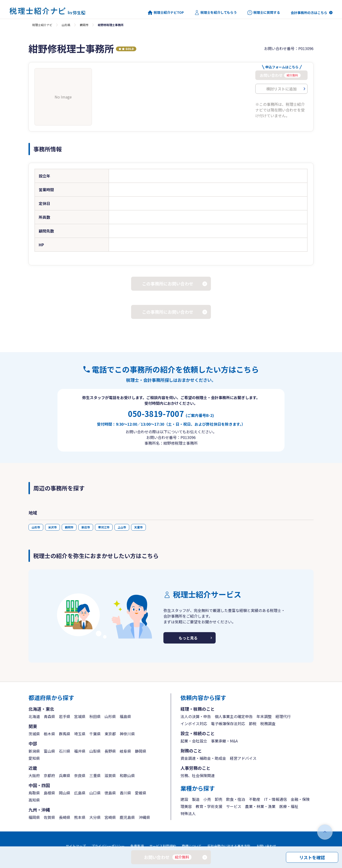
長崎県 (65, 817)
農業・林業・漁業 (260, 806)
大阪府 (34, 775)
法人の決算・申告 (196, 716)
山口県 (95, 793)
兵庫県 (65, 775)
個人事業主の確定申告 (234, 716)
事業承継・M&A (224, 741)
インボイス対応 (194, 723)
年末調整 (264, 716)
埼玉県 (80, 734)
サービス (234, 806)
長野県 (110, 751)
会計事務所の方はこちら (309, 13)
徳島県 (110, 793)
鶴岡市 (84, 25)
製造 (196, 799)
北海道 (34, 716)
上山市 (122, 527)
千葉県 (95, 734)
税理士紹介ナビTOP (166, 13)
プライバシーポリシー (108, 846)
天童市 (138, 527)
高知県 (34, 800)
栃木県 (49, 734)
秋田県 (95, 716)
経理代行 (283, 716)
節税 (253, 723)
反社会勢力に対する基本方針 (229, 846)
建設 (184, 799)
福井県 (80, 751)
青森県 (49, 716)
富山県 (49, 751)
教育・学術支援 (209, 806)
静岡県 (141, 751)
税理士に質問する (264, 13)
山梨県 (95, 751)
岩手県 (65, 716)
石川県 (65, 751)
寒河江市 (104, 527)
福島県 (125, 716)
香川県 (125, 793)
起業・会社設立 (194, 741)
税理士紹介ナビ (42, 25)
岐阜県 (125, 751)
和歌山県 (127, 775)
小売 (207, 799)
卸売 (218, 799)
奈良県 (80, 775)
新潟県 (34, 751)
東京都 (110, 734)
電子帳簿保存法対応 (228, 723)
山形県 (66, 25)
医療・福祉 (289, 806)
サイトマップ (76, 846)
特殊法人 (188, 813)
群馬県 (65, 734)
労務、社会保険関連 (198, 775)
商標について (192, 846)
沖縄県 (144, 817)
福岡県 (34, 817)
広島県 (80, 793)
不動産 (255, 799)
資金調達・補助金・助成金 (203, 758)
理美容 (186, 806)
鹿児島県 (127, 817)
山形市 (36, 527)
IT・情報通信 (275, 799)
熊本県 (80, 817)
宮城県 (80, 716)
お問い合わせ (266, 846)
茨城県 (34, 734)
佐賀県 (49, 817)
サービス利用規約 (163, 846)
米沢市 (52, 527)
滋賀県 (110, 775)
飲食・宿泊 (236, 799)
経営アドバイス (243, 758)
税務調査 (268, 723)
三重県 (95, 775)
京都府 (49, 775)
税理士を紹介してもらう (216, 13)
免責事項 (137, 846)
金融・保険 (300, 799)
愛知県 (34, 758)
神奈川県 (127, 734)
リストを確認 (312, 857)
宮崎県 (110, 817)
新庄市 (86, 527)
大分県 (95, 817)
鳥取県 (34, 793)
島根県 (49, 793)
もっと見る (188, 638)
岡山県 (65, 793)
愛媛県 (141, 793)
